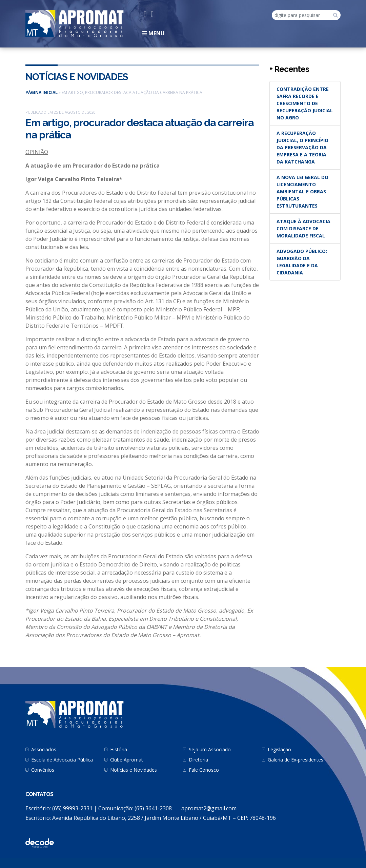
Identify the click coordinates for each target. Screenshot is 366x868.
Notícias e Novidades (77, 77)
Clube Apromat (127, 760)
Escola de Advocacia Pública (62, 760)
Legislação (279, 749)
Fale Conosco (204, 770)
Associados (44, 749)
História (119, 749)
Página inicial (42, 92)
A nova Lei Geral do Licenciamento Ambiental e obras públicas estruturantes (302, 191)
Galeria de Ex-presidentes (296, 760)
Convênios (43, 770)
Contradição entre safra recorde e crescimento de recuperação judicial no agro (305, 103)
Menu (154, 33)
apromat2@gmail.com (209, 808)
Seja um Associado (210, 749)
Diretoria (198, 760)
